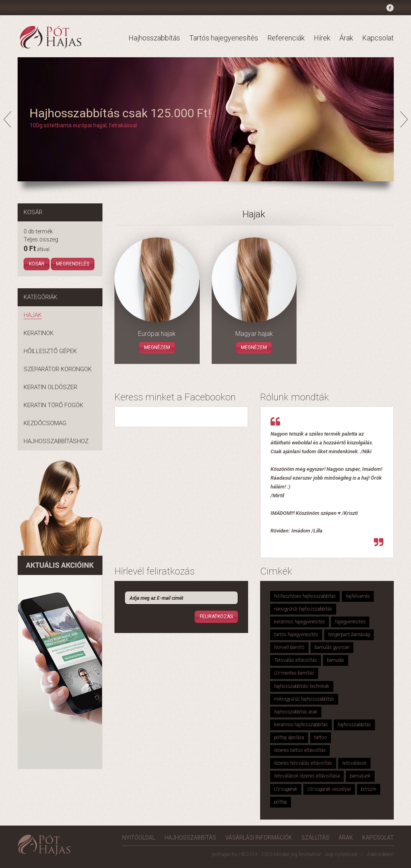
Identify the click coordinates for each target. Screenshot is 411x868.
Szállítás (315, 838)
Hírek (322, 38)
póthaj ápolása (289, 737)
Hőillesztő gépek (50, 351)
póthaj (281, 802)
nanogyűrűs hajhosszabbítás (303, 609)
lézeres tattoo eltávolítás (300, 750)
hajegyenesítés (350, 622)
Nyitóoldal (139, 838)
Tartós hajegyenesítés (224, 38)
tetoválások (354, 763)
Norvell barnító (289, 647)
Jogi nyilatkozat (341, 854)
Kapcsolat (378, 38)
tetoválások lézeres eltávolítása (307, 776)
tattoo (321, 737)
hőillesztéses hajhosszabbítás (305, 596)
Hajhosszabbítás (154, 38)
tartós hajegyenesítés (296, 635)
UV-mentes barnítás (294, 673)
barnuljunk (360, 776)
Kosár (37, 264)
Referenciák (286, 38)
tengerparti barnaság (349, 635)
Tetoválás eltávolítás (296, 660)
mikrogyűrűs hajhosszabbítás (304, 699)
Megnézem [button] (157, 348)
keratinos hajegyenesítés (300, 622)
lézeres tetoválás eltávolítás (303, 763)
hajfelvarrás (358, 596)
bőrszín (369, 789)
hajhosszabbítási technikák (302, 686)
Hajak (33, 315)
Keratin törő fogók (53, 405)
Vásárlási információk (259, 838)
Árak (346, 38)
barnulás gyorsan (332, 647)
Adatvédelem (380, 854)
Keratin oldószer (50, 387)
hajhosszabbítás (354, 725)
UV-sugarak (286, 789)
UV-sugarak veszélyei (329, 789)
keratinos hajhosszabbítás (301, 725)
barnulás (336, 660)
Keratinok (39, 333)
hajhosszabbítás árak (296, 712)
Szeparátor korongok (58, 369)
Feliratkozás (216, 617)
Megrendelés (73, 264)
